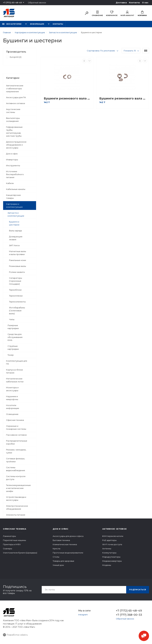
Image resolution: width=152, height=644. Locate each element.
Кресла (56, 549)
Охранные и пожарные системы (16, 427)
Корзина (142, 14)
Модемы (107, 565)
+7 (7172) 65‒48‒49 (12, 3)
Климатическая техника (65, 544)
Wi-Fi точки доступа (112, 544)
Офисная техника (15, 420)
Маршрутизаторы (111, 557)
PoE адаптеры (109, 540)
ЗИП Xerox (14, 245)
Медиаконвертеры (112, 561)
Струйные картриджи (13, 348)
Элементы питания (16, 515)
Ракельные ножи (18, 260)
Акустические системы (13, 111)
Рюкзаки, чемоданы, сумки (16, 451)
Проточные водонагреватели (68, 553)
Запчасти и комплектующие (16, 214)
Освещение (12, 414)
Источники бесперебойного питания (15, 174)
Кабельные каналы (16, 189)
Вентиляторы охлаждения (13, 120)
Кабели (10, 183)
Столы (56, 557)
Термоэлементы (17, 302)
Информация (37, 24)
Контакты (134, 3)
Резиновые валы (18, 266)
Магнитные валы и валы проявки (18, 253)
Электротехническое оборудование (17, 507)
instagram (83, 615)
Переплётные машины (14, 540)
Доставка (121, 3)
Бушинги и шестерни (14, 223)
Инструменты (13, 165)
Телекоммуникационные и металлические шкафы (18, 488)
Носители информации (13, 407)
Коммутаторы (109, 553)
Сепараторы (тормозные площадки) (16, 281)
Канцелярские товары (13, 197)
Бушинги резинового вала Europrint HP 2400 (123, 99)
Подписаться (138, 590)
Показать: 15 (130, 51)
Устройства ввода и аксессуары (16, 499)
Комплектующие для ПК (17, 362)
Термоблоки (15, 290)
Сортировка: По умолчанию (101, 51)
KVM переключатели (113, 536)
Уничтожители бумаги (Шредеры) (20, 553)
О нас (145, 3)
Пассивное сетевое (16, 435)
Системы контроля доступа (16, 478)
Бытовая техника (61, 540)
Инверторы (12, 160)
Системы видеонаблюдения (16, 469)
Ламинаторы (9, 536)
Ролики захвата (17, 272)
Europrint (14, 57)
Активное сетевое (16, 103)
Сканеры (7, 549)
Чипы (12, 319)
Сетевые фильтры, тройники (16, 460)
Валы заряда (15, 231)
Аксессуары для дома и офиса (68, 536)
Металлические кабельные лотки (15, 380)
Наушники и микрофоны (12, 398)
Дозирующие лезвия (16, 238)
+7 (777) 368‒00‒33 (129, 615)
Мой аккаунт (127, 14)
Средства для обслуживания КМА (15, 337)
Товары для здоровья (63, 561)
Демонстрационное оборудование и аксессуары (16, 145)
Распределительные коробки (17, 442)
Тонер (11, 355)
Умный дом (58, 565)
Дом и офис (12, 154)
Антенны (107, 549)
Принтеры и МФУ (12, 544)
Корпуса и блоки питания (14, 371)
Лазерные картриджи (13, 327)
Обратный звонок (37, 3)
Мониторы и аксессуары (12, 389)
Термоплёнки (16, 296)
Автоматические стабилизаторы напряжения (15, 89)
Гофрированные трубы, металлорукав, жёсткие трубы (14, 131)
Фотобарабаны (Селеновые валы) (17, 311)
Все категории (12, 24)
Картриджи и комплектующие (14, 205)
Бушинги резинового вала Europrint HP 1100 (68, 99)
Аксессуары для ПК (16, 97)
